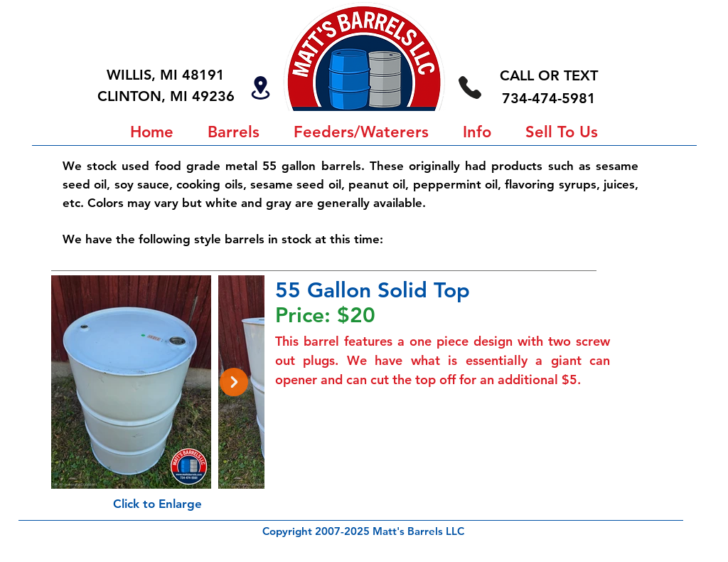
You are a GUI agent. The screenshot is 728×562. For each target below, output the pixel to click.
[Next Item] (234, 382)
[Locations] (260, 88)
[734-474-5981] (470, 87)
